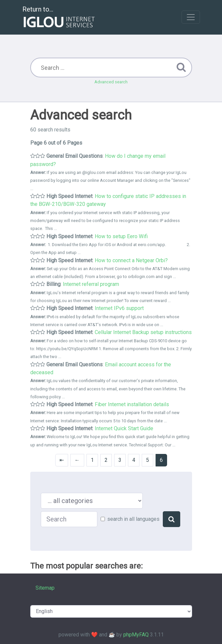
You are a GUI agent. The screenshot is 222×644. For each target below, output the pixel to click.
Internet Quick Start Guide (124, 428)
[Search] (172, 519)
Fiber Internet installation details (132, 404)
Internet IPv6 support (119, 308)
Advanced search (111, 82)
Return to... (59, 18)
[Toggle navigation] (191, 17)
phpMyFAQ (136, 635)
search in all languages (133, 519)
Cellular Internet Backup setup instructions (143, 332)
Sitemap (45, 588)
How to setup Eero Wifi (121, 236)
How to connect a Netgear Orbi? (131, 260)
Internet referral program (91, 284)
